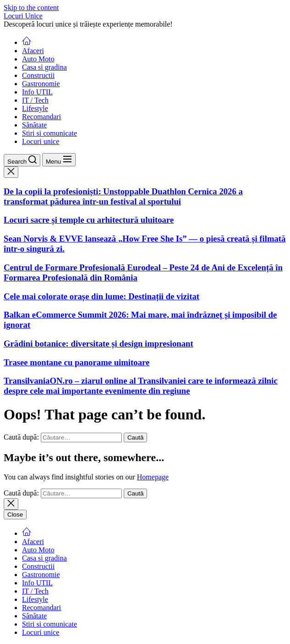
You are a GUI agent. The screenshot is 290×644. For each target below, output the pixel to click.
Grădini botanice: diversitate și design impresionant (98, 344)
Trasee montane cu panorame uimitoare (77, 362)
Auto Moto (38, 59)
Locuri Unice (23, 16)
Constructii (38, 75)
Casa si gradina (44, 67)
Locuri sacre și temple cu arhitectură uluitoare (89, 220)
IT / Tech (35, 100)
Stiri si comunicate (49, 133)
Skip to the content (31, 8)
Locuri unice (41, 141)
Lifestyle (35, 108)
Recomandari (41, 117)
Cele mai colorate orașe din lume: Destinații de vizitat (101, 296)
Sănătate (34, 125)
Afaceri (33, 51)
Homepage (153, 477)
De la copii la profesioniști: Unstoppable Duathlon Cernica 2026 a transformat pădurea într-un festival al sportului (123, 196)
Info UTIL (37, 92)
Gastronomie (41, 84)
